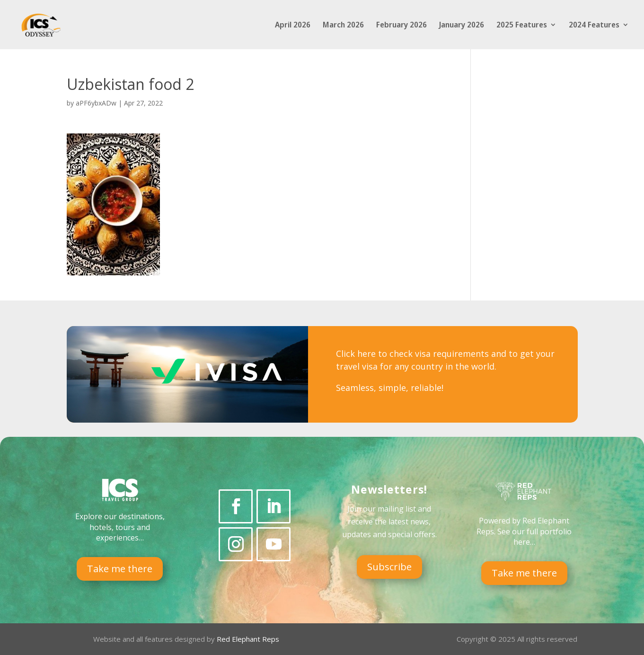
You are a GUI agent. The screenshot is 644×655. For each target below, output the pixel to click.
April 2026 (293, 26)
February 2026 (401, 26)
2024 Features (594, 26)
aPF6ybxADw (96, 103)
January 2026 (462, 26)
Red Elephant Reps (249, 639)
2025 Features (522, 26)
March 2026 (343, 26)
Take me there (120, 569)
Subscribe (389, 567)
